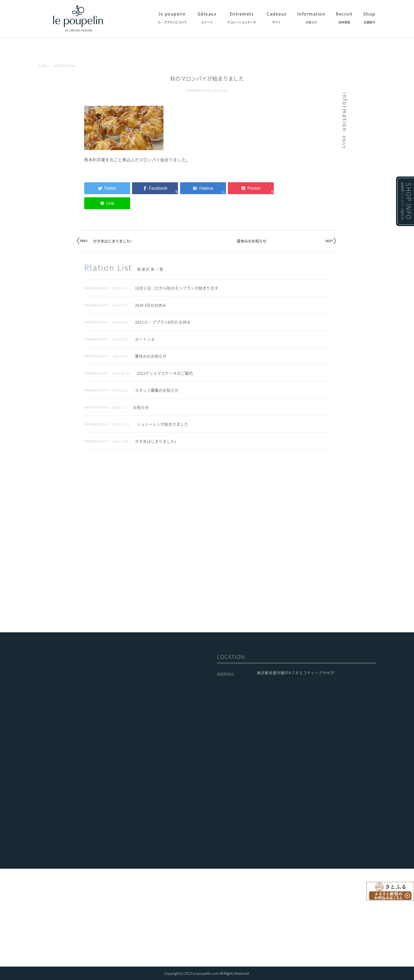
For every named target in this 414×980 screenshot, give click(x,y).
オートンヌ (145, 339)
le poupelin (172, 18)
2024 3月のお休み (150, 305)
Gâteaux (207, 18)
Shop (369, 18)
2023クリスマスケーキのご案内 (165, 373)
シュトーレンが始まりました (163, 424)
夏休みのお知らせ (252, 241)
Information (311, 18)
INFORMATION (198, 90)
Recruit (344, 18)
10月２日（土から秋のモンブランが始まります (177, 288)
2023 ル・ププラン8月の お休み (163, 322)
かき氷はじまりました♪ (113, 241)
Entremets (242, 18)
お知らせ (141, 407)
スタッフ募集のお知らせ (157, 390)
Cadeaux (277, 18)
